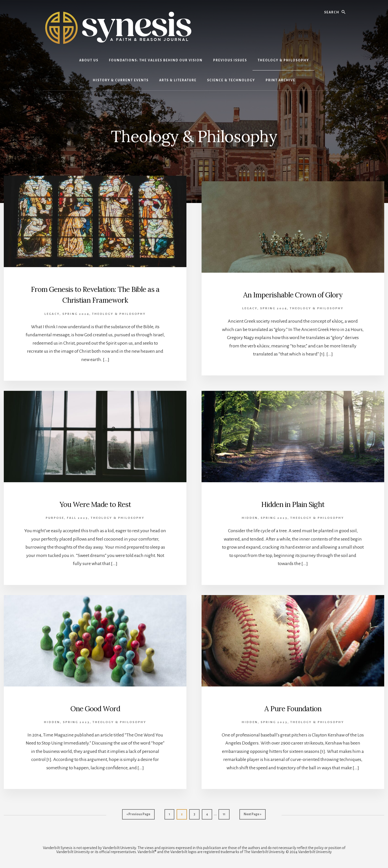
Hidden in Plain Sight (293, 504)
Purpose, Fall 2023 (67, 518)
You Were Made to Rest (95, 504)
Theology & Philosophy (119, 314)
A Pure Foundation (293, 708)
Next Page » (252, 815)
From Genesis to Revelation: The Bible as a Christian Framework (95, 294)
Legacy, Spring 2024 (67, 314)
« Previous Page (138, 815)
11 (226, 814)
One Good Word (95, 708)
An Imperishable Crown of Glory (293, 294)
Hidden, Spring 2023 (265, 518)
